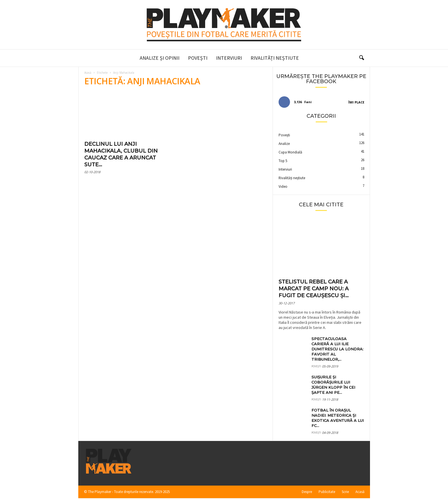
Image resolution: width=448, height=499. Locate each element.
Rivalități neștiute (275, 58)
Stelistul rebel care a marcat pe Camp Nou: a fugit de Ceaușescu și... (314, 289)
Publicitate (327, 492)
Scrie (345, 492)
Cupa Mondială (290, 152)
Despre (307, 492)
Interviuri (229, 58)
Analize (284, 144)
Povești (198, 58)
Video (283, 186)
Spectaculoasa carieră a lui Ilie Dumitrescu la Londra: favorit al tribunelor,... (337, 349)
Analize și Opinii (160, 58)
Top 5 (283, 161)
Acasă (88, 73)
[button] (361, 58)
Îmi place (356, 102)
